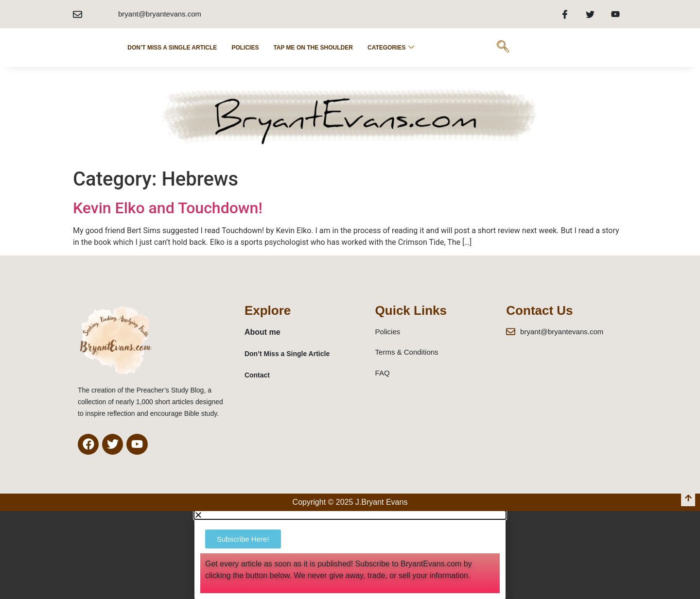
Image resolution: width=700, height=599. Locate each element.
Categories (391, 48)
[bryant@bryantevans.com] (78, 14)
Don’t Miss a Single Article (172, 48)
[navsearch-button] (503, 48)
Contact (257, 375)
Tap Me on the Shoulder (313, 48)
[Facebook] (565, 14)
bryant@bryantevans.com (160, 14)
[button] (350, 515)
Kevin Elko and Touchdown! (168, 208)
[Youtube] (615, 14)
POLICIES (245, 48)
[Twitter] (590, 14)
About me (262, 332)
